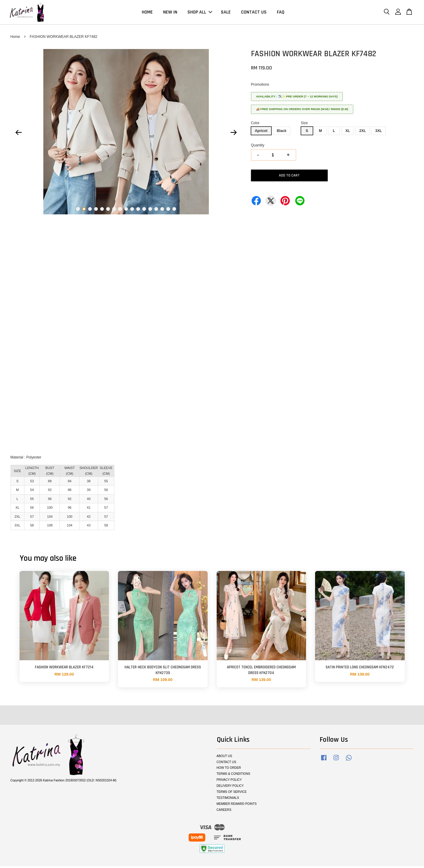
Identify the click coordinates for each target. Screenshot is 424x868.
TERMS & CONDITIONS (234, 776)
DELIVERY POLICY (230, 788)
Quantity (258, 147)
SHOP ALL (200, 13)
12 (144, 210)
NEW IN (170, 13)
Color (255, 125)
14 (156, 210)
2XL (363, 133)
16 (168, 210)
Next (234, 134)
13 (150, 210)
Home (15, 38)
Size (304, 125)
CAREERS (224, 812)
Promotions (260, 86)
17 (174, 210)
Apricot (261, 133)
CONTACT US (254, 13)
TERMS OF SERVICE (232, 794)
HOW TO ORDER (229, 770)
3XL (379, 133)
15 (162, 210)
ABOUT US (224, 758)
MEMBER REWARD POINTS (237, 806)
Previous (19, 134)
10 (132, 210)
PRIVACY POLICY (229, 782)
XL (348, 133)
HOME (147, 13)
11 (138, 210)
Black (282, 133)
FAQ (281, 13)
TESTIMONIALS (228, 800)
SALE (226, 13)
